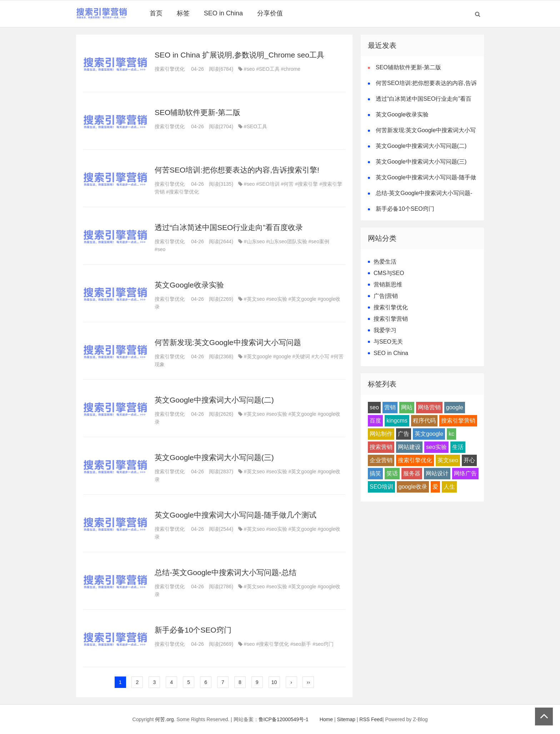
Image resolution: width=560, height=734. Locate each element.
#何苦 (287, 184)
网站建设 (409, 447)
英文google (429, 434)
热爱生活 (385, 262)
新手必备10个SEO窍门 (193, 630)
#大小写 (320, 356)
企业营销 (381, 460)
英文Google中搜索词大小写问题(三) (214, 457)
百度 (375, 421)
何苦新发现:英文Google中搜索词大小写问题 (228, 342)
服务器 (412, 473)
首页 (156, 13)
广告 (404, 434)
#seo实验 (276, 299)
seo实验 (436, 447)
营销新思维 (388, 284)
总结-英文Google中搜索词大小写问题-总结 (226, 572)
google (455, 407)
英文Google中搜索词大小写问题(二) (214, 400)
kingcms (397, 421)
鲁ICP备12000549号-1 (284, 719)
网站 (407, 407)
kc (451, 434)
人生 (449, 487)
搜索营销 (381, 447)
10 (274, 682)
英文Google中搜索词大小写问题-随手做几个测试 (236, 515)
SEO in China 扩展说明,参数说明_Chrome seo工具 (239, 55)
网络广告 (465, 473)
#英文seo (254, 299)
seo (374, 407)
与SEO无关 (388, 342)
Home (326, 719)
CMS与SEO (389, 273)
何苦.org (164, 719)
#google (282, 356)
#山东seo (254, 241)
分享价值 (270, 13)
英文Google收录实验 (189, 285)
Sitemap (346, 719)
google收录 (413, 487)
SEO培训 (381, 487)
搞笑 (375, 473)
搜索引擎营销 (391, 319)
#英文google (302, 299)
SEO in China (223, 13)
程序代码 (424, 421)
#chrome (291, 69)
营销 (390, 407)
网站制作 (381, 434)
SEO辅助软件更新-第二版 (197, 112)
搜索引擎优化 (170, 69)
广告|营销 (386, 296)
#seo (249, 69)
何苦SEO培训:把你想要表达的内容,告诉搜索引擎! (237, 170)
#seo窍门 (323, 644)
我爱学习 (385, 330)
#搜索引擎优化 (182, 192)
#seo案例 (319, 241)
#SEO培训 (268, 184)
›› (308, 682)
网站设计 (437, 473)
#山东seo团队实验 (286, 241)
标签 (183, 13)
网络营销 (429, 407)
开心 (469, 460)
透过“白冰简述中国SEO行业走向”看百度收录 (229, 227)
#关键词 (301, 356)
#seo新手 (301, 644)
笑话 (392, 473)
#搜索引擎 (306, 184)
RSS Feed (371, 719)
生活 (458, 447)
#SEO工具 (268, 69)
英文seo (448, 460)
